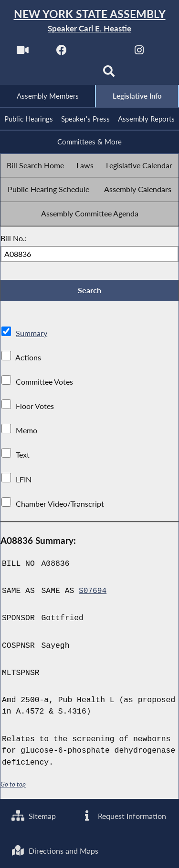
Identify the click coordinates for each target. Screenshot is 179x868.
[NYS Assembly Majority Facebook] (61, 53)
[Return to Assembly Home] (89, 21)
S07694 (93, 593)
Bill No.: (14, 240)
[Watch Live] (22, 53)
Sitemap (34, 815)
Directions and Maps (55, 850)
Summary (32, 335)
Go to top (13, 786)
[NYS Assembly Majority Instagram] (139, 53)
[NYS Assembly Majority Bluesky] (70, 75)
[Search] (109, 75)
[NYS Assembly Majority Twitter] (100, 53)
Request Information (123, 815)
